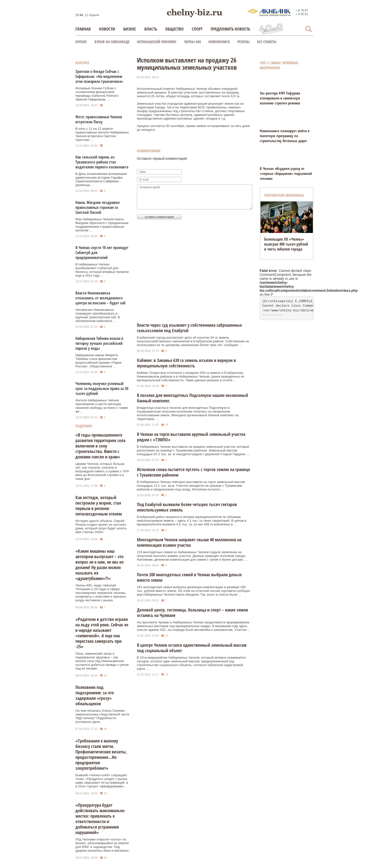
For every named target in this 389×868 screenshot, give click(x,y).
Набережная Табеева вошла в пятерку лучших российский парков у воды (99, 343)
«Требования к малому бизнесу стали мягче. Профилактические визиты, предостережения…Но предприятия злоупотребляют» (101, 754)
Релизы (243, 42)
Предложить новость (230, 29)
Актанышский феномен (157, 42)
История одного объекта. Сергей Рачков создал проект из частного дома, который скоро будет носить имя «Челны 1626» (101, 526)
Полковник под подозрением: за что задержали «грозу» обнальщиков (95, 695)
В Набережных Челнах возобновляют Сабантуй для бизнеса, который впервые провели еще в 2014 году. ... (102, 270)
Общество (174, 29)
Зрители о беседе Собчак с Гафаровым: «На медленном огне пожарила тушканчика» (99, 76)
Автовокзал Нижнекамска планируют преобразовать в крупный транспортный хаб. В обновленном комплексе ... (98, 315)
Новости (107, 29)
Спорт (197, 29)
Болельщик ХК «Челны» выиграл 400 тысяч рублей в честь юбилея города (286, 244)
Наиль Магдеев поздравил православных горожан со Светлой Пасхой (97, 207)
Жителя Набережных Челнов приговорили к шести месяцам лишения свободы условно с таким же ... (102, 406)
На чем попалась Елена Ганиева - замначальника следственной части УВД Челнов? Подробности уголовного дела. (102, 716)
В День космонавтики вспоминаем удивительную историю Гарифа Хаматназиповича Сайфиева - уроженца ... (101, 179)
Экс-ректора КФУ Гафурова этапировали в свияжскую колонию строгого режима (280, 98)
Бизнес (130, 29)
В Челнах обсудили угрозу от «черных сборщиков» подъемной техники (286, 173)
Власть (151, 29)
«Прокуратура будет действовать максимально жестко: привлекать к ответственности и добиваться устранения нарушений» (100, 819)
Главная (83, 29)
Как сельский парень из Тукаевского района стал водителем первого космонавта (102, 162)
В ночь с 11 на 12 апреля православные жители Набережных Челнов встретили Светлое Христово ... (102, 134)
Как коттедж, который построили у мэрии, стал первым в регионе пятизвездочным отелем (99, 506)
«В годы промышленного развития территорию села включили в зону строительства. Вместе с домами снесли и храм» (100, 446)
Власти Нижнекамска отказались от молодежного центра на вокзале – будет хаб (100, 298)
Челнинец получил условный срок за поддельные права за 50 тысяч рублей (102, 388)
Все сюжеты (267, 42)
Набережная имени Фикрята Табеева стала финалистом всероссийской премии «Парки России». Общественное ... (98, 361)
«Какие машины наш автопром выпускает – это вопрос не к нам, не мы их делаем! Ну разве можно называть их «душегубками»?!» (100, 565)
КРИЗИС (81, 42)
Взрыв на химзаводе (112, 42)
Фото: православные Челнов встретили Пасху (99, 119)
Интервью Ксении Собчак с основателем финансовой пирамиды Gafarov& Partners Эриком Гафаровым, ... (97, 94)
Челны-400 (192, 42)
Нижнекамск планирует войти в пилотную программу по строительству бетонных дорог (285, 136)
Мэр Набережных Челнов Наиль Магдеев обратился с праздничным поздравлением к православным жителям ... (102, 225)
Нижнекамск (219, 42)
